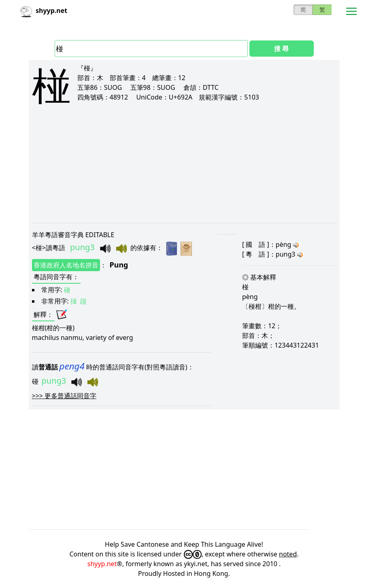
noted (288, 554)
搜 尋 (281, 49)
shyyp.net (102, 564)
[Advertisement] (184, 171)
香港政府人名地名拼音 (66, 265)
